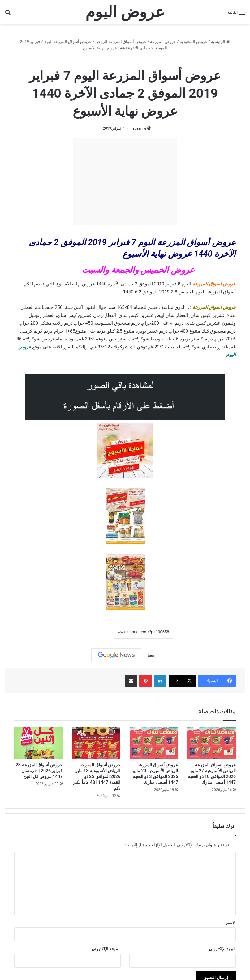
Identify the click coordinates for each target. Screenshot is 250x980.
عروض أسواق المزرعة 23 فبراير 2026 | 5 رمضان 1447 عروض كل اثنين (39, 771)
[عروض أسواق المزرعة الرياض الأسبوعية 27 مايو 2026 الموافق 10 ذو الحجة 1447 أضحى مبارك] (212, 743)
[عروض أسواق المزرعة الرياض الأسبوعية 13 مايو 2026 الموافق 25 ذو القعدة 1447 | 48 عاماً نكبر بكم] (96, 743)
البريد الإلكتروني (222, 949)
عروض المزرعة (163, 42)
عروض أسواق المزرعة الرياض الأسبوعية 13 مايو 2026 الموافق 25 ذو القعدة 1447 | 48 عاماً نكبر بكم (97, 776)
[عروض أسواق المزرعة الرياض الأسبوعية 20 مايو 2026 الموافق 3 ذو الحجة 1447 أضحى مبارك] (154, 743)
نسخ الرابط (95, 632)
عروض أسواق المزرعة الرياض (121, 42)
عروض (25, 347)
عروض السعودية (194, 42)
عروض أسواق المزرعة (214, 284)
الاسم (231, 923)
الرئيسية (220, 42)
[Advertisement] (125, 182)
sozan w (140, 128)
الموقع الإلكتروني (106, 949)
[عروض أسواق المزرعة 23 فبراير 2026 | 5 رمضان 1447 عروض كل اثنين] (39, 743)
